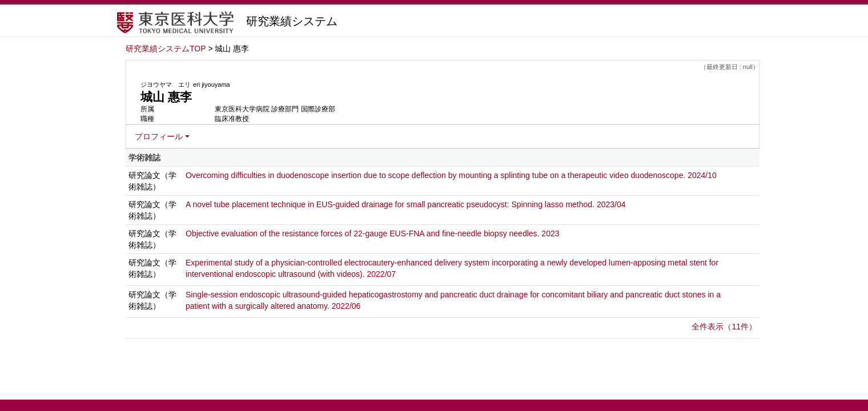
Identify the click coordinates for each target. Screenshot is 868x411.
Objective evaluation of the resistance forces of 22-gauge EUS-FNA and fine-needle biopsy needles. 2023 (373, 233)
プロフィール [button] (159, 136)
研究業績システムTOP (166, 49)
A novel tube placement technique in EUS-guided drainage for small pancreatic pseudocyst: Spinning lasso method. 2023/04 (406, 204)
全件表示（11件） (724, 327)
